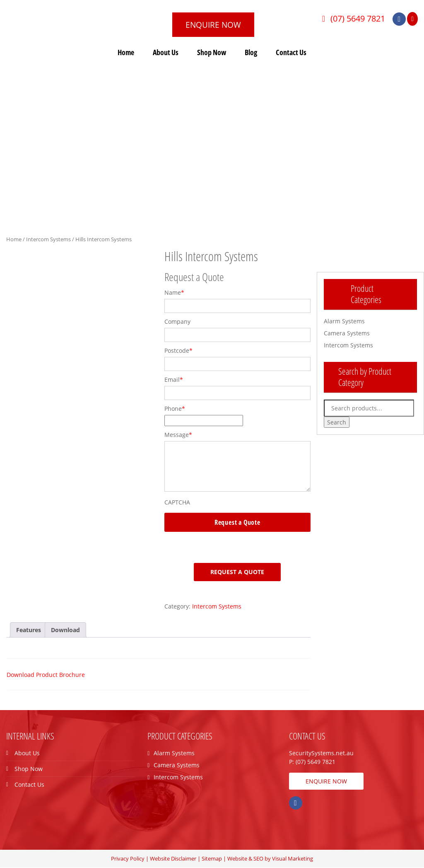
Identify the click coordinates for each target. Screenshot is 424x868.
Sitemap (212, 859)
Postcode (178, 351)
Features (29, 630)
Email (174, 380)
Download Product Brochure (46, 675)
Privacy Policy (128, 859)
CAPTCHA (177, 503)
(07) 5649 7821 (356, 18)
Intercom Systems (48, 240)
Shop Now (212, 53)
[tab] (29, 630)
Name (174, 293)
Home (126, 53)
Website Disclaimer (173, 859)
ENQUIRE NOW (216, 25)
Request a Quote (237, 572)
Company (177, 322)
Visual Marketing (293, 859)
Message (178, 435)
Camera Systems (347, 333)
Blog (251, 53)
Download (65, 630)
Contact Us (291, 53)
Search (337, 423)
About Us (166, 53)
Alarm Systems (344, 321)
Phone (175, 409)
